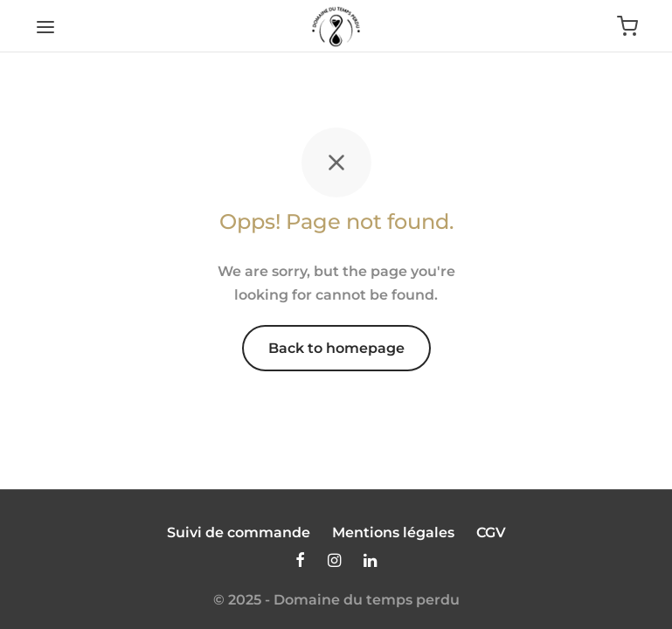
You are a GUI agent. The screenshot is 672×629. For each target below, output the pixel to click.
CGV (491, 532)
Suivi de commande (239, 532)
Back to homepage (336, 348)
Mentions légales (393, 532)
